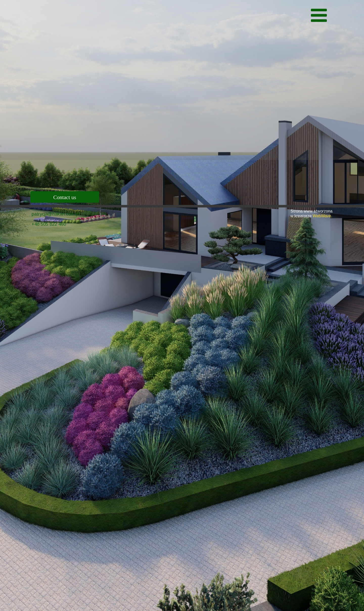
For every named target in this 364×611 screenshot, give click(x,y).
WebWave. (323, 216)
